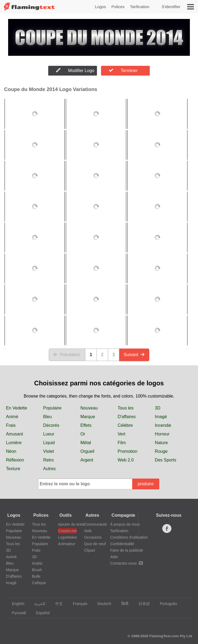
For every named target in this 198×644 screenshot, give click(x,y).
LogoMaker (67, 537)
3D (158, 408)
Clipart (89, 550)
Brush (37, 570)
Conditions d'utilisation (129, 537)
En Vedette (17, 408)
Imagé (161, 417)
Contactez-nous (126, 563)
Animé (12, 417)
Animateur (67, 544)
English (16, 604)
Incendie (163, 425)
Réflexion (15, 460)
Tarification (140, 7)
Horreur (162, 434)
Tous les (126, 408)
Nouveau (89, 408)
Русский (16, 613)
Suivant (134, 355)
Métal (86, 443)
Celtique (39, 583)
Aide (88, 531)
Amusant (14, 434)
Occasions (93, 537)
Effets (86, 425)
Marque (88, 417)
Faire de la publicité (127, 550)
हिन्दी (122, 604)
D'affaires (127, 417)
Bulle (36, 576)
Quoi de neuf (95, 544)
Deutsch (102, 604)
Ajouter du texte (67, 524)
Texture (13, 469)
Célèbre (125, 425)
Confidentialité (122, 544)
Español (40, 613)
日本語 (142, 604)
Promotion (127, 451)
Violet (48, 451)
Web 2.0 (126, 460)
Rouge (161, 451)
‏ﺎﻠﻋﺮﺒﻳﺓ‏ (37, 604)
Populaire (52, 408)
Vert (121, 434)
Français (78, 604)
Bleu (47, 417)
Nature (161, 443)
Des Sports (166, 460)
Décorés (51, 425)
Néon (11, 451)
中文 (56, 604)
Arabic (37, 563)
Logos (100, 7)
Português (166, 604)
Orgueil (87, 451)
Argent (87, 460)
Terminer (123, 70)
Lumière (14, 443)
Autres (49, 469)
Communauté (95, 524)
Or (83, 434)
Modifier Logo (75, 70)
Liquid (49, 443)
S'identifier (171, 7)
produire (146, 484)
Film (122, 443)
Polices (118, 7)
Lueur (49, 434)
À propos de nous (125, 524)
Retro (48, 460)
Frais (11, 425)
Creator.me (67, 531)
